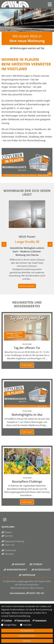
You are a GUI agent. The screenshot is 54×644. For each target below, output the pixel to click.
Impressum (27, 575)
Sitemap (36, 564)
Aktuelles (8, 554)
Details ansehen (27, 286)
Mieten (7, 532)
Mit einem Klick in (27, 38)
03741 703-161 (35, 593)
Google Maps (10, 625)
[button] (50, 4)
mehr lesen (27, 365)
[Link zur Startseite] (15, 4)
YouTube (27, 625)
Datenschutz (41, 570)
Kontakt (18, 564)
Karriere (7, 536)
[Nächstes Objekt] (50, 244)
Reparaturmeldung (13, 541)
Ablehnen (27, 641)
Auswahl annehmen (27, 636)
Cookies (7, 620)
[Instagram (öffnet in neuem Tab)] (5, 520)
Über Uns (8, 545)
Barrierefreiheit (15, 570)
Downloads (9, 550)
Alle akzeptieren (27, 631)
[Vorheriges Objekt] (4, 244)
